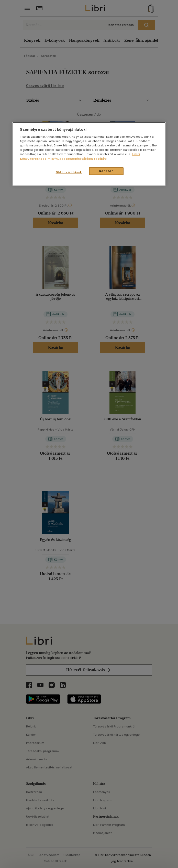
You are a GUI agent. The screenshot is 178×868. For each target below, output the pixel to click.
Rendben (106, 171)
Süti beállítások (69, 172)
